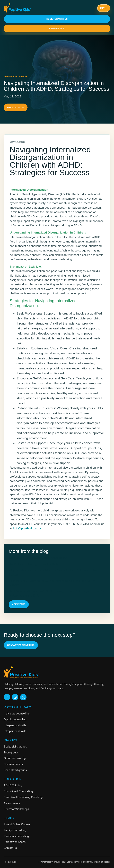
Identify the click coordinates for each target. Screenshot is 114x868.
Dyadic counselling (15, 719)
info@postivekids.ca (27, 528)
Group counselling (15, 758)
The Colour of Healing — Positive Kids (33, 564)
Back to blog (16, 107)
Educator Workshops (16, 809)
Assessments (12, 803)
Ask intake (19, 604)
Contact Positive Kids (21, 645)
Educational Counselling (18, 791)
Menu (104, 8)
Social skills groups (15, 747)
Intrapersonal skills (15, 731)
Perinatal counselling (16, 836)
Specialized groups (15, 770)
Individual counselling (17, 714)
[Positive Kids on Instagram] (15, 697)
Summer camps (13, 764)
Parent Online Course (17, 824)
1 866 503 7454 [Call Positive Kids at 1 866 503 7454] (57, 28)
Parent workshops (15, 842)
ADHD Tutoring (13, 785)
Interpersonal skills (15, 725)
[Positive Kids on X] (23, 697)
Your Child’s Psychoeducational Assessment (38, 558)
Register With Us (57, 19)
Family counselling (15, 830)
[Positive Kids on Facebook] (7, 697)
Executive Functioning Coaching (23, 797)
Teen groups (11, 753)
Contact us (10, 848)
